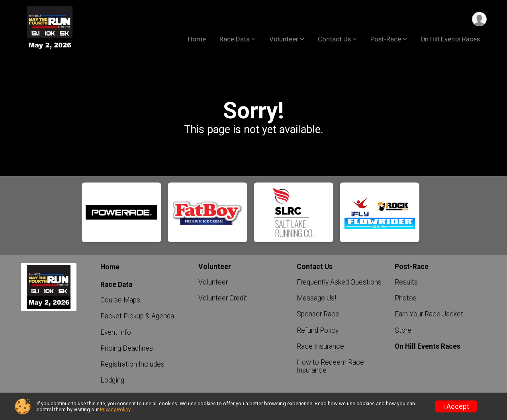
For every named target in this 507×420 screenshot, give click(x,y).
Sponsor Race (318, 314)
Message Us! (316, 298)
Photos (406, 298)
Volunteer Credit (223, 298)
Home (197, 39)
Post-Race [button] (386, 39)
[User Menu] (479, 19)
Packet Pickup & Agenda (137, 316)
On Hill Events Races (450, 39)
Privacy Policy (115, 409)
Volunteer (213, 282)
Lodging (112, 380)
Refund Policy (318, 330)
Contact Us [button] (334, 39)
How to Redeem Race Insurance (330, 366)
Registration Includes (132, 364)
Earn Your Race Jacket (429, 314)
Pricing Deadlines (127, 348)
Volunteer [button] (284, 39)
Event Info (116, 332)
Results (406, 282)
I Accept (456, 406)
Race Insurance (320, 346)
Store (403, 330)
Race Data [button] (235, 39)
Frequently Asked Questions (339, 282)
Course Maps (120, 300)
